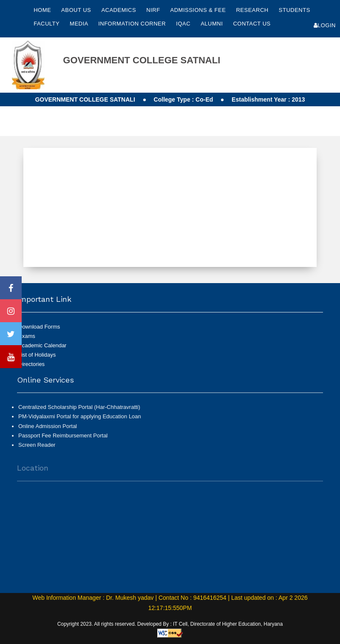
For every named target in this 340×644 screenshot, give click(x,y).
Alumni (212, 24)
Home (42, 10)
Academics (119, 10)
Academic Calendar (42, 345)
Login (325, 25)
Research (253, 10)
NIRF (153, 10)
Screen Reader (37, 449)
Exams (27, 336)
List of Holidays (37, 355)
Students (295, 10)
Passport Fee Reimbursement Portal (63, 439)
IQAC (184, 24)
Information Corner (133, 24)
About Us (77, 10)
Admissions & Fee (199, 10)
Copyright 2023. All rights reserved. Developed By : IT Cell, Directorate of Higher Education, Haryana (170, 624)
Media (80, 24)
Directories (31, 364)
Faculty (47, 24)
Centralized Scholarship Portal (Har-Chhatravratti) (79, 411)
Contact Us (252, 24)
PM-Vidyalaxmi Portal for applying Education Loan (80, 420)
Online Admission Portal (48, 430)
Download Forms (39, 327)
